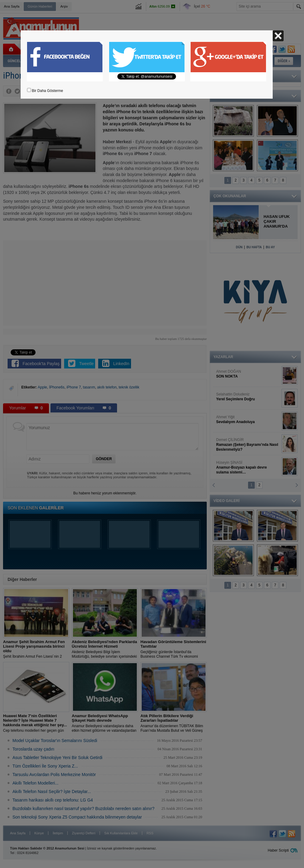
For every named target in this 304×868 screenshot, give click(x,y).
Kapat (278, 36)
